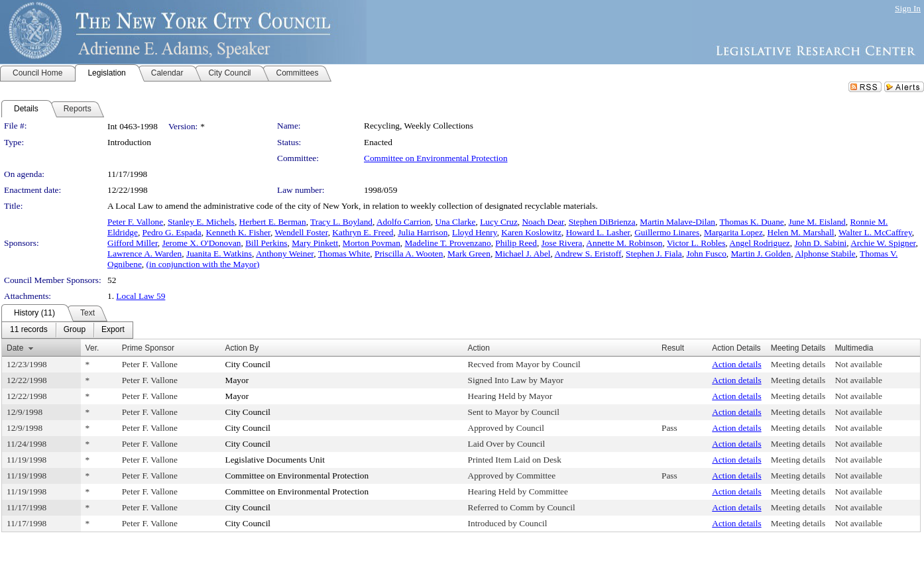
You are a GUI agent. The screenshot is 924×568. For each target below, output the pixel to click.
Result (673, 348)
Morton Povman (372, 243)
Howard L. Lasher (598, 232)
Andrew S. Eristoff (588, 254)
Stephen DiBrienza (602, 222)
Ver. (92, 348)
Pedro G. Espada (172, 232)
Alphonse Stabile (825, 254)
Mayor (237, 380)
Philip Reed (516, 243)
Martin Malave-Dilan (677, 222)
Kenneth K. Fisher (238, 232)
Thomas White (344, 254)
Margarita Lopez (733, 232)
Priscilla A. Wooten (409, 254)
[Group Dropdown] (75, 330)
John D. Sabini (820, 243)
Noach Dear (543, 222)
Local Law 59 (141, 296)
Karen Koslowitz (531, 232)
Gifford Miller (133, 243)
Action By (242, 348)
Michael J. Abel (523, 254)
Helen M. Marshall (801, 232)
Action (479, 348)
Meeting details (798, 364)
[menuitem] (29, 330)
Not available (858, 364)
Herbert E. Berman (273, 222)
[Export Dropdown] (113, 330)
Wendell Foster (301, 232)
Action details (736, 364)
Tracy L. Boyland (341, 222)
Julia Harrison (423, 232)
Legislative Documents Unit (275, 460)
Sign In (908, 8)
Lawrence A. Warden (144, 254)
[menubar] (67, 330)
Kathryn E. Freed (363, 232)
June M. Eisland (817, 222)
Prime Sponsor (148, 348)
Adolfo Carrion (404, 222)
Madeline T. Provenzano (448, 243)
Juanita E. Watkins (219, 254)
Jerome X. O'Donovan (202, 243)
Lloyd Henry (475, 232)
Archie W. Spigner (883, 243)
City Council (248, 364)
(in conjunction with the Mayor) (203, 264)
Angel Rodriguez (759, 243)
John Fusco (706, 254)
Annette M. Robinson (624, 243)
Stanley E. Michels (201, 222)
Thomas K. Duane (751, 222)
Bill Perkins (266, 243)
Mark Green (469, 254)
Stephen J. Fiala (654, 254)
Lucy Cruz (499, 222)
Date (15, 348)
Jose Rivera (562, 243)
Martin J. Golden (761, 254)
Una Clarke (455, 222)
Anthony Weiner (285, 254)
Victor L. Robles (696, 243)
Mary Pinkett (315, 243)
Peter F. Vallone (135, 222)
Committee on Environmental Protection (436, 158)
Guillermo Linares (667, 232)
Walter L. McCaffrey (875, 232)
